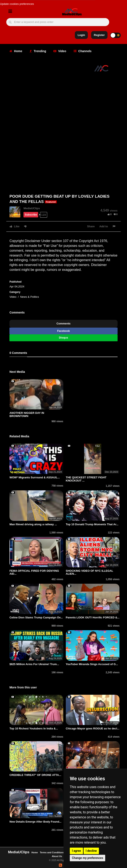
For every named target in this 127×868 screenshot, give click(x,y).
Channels (83, 51)
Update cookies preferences (17, 4)
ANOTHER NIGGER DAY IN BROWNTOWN (27, 414)
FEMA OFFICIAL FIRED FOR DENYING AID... (34, 572)
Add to (104, 226)
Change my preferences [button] (87, 858)
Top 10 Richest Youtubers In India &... (34, 728)
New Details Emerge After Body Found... (35, 822)
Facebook (64, 331)
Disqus (63, 338)
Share (91, 226)
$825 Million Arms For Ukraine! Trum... (34, 664)
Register (99, 35)
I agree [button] (76, 851)
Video (60, 51)
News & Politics (30, 297)
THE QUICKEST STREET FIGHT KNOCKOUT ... (86, 479)
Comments (63, 324)
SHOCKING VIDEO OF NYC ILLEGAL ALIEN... (89, 572)
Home (16, 51)
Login (81, 35)
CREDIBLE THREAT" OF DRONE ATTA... (35, 775)
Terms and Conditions (52, 852)
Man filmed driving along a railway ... (33, 524)
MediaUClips (32, 208)
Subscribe (31, 215)
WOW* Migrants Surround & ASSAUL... (35, 477)
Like (15, 226)
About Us (57, 856)
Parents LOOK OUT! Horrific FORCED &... (93, 617)
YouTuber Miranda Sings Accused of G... (92, 664)
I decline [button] (91, 851)
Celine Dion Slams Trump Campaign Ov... (36, 617)
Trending (38, 51)
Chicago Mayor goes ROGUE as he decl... (93, 728)
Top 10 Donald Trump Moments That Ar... (92, 524)
